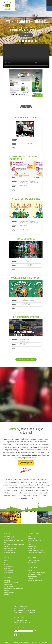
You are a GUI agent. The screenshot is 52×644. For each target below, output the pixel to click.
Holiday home (32, 539)
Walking (7, 534)
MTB (6, 563)
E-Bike (6, 565)
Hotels (29, 537)
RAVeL (6, 561)
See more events (26, 359)
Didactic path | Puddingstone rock (14, 545)
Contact (30, 571)
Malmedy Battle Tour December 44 (14, 542)
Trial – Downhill (9, 571)
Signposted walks (9, 537)
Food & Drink (32, 558)
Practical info (32, 568)
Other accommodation (34, 541)
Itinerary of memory (10, 549)
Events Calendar (9, 587)
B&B (29, 543)
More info (26, 35)
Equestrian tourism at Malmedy (13, 589)
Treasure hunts (9, 551)
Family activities (9, 593)
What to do (8, 578)
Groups (6, 591)
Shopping (7, 581)
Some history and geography (36, 573)
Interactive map (32, 577)
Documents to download (35, 581)
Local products (32, 563)
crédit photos (41, 642)
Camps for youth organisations (37, 553)
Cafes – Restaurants (34, 561)
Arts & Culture (8, 585)
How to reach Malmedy (34, 575)
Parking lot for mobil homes (36, 551)
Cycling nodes (8, 567)
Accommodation (33, 534)
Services (30, 579)
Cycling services (9, 573)
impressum (28, 642)
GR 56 (6, 547)
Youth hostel (31, 549)
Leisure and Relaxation (11, 583)
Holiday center (32, 547)
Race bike (7, 569)
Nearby (6, 595)
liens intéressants (13, 642)
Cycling (7, 558)
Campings (31, 545)
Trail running (8, 539)
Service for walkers (10, 553)
